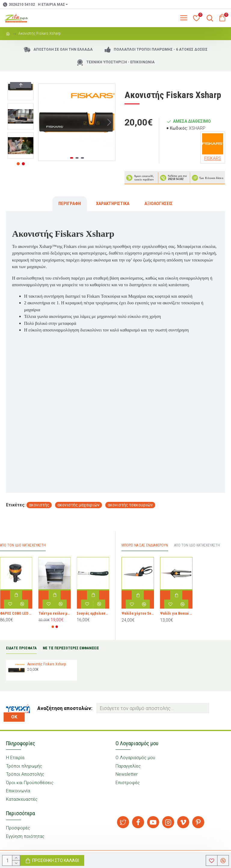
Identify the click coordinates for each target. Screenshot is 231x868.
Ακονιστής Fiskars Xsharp (47, 664)
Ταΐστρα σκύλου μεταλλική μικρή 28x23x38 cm (55, 613)
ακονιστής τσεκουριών (130, 505)
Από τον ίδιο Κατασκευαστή (197, 545)
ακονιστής (39, 505)
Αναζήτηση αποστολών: (65, 708)
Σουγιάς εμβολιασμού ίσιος (93, 613)
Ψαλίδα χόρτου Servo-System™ (138, 613)
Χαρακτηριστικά (113, 204)
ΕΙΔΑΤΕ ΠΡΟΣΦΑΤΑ (21, 648)
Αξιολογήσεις (159, 204)
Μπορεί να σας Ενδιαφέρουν (145, 545)
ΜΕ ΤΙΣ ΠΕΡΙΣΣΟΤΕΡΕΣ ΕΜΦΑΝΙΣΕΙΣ (71, 648)
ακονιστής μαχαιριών (79, 505)
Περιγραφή (70, 204)
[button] (109, 122)
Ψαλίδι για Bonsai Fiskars (176, 613)
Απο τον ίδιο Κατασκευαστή (23, 545)
